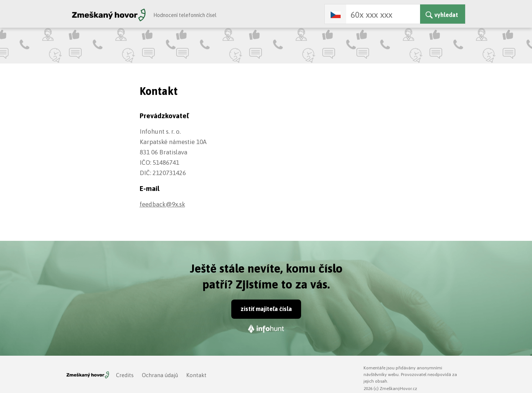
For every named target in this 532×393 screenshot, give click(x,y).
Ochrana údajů (160, 375)
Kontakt (196, 375)
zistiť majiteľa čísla (266, 309)
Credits (125, 375)
